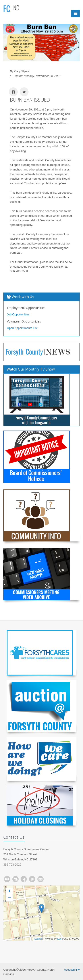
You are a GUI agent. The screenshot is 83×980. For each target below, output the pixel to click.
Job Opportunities (18, 314)
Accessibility (72, 970)
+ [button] (9, 892)
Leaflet (38, 939)
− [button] (9, 898)
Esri (59, 939)
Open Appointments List (22, 328)
